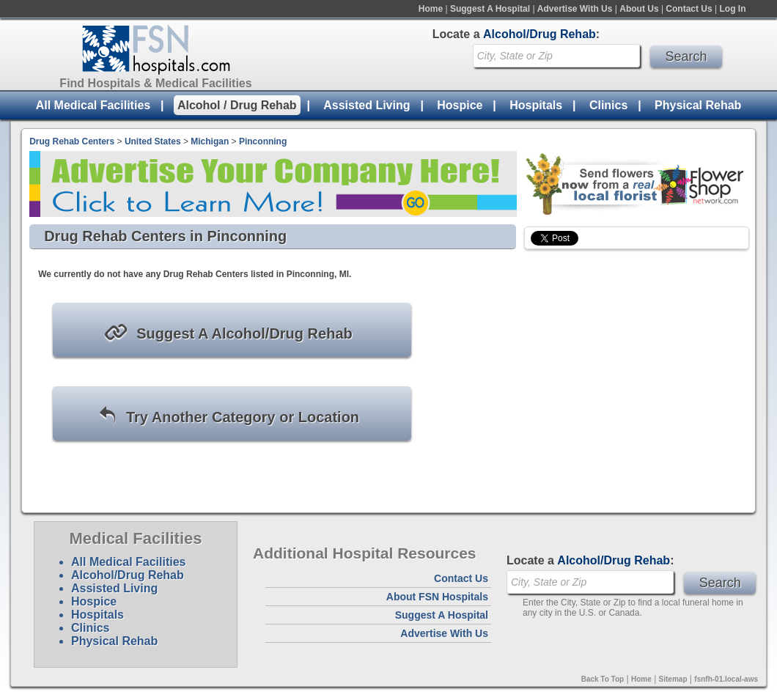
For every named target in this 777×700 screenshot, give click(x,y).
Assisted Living (367, 105)
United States (153, 141)
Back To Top (603, 679)
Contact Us (689, 9)
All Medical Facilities (93, 105)
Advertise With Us (575, 9)
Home (431, 9)
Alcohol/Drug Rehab (128, 575)
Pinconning (263, 141)
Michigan (210, 141)
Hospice (460, 105)
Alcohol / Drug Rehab (237, 105)
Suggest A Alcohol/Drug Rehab (228, 332)
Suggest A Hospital (490, 9)
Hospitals (536, 105)
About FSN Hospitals (437, 597)
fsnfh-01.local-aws (726, 679)
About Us (639, 9)
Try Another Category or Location (228, 416)
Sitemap (673, 679)
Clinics (608, 105)
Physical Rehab (698, 105)
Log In (733, 9)
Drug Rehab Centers (72, 141)
